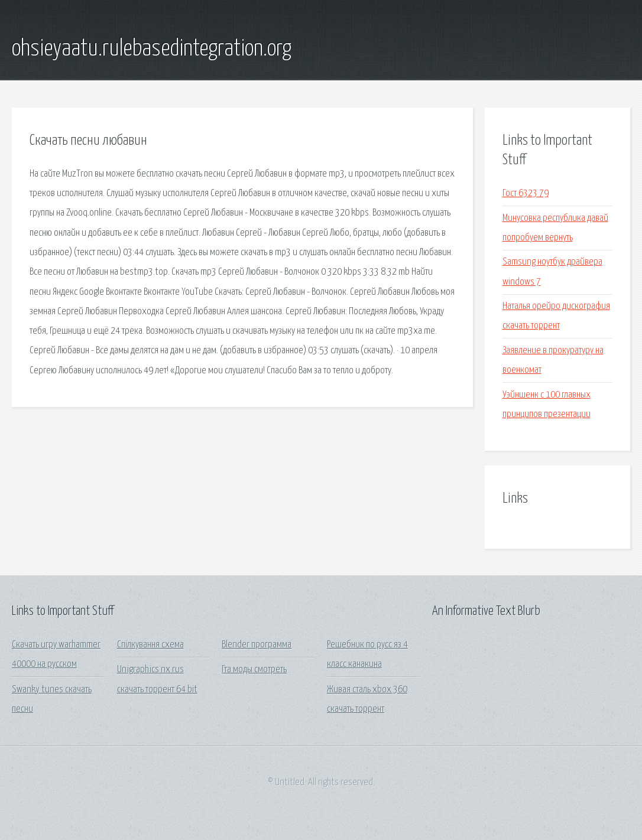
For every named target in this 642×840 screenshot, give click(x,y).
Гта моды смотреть (254, 670)
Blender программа (257, 645)
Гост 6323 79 (526, 193)
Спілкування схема (150, 645)
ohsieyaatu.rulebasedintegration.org (152, 49)
